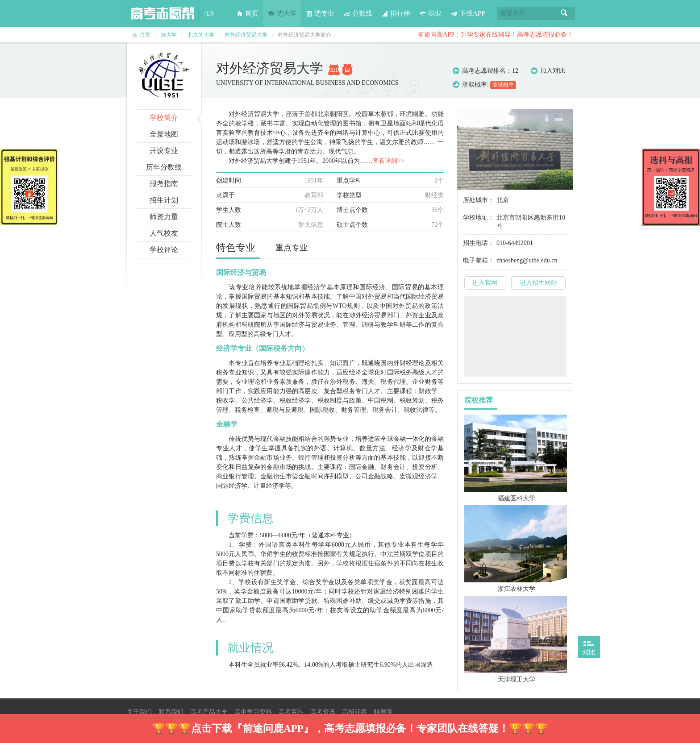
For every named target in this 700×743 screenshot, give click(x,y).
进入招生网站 (538, 283)
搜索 (564, 13)
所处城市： (479, 200)
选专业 (320, 13)
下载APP (468, 13)
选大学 (282, 13)
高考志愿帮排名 (484, 71)
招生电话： (479, 243)
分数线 (358, 13)
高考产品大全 (209, 712)
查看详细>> (388, 161)
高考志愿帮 (162, 13)
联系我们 (171, 712)
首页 (247, 13)
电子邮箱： (479, 260)
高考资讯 (323, 712)
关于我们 (139, 712)
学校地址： (479, 218)
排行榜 (396, 13)
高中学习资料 (253, 712)
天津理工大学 (517, 679)
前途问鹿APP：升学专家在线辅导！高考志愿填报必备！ (496, 35)
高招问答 (354, 712)
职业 (430, 13)
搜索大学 (512, 13)
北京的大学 (201, 35)
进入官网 (485, 283)
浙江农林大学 (517, 589)
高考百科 (291, 712)
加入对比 (548, 71)
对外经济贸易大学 (246, 35)
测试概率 (503, 85)
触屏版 (383, 712)
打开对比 (589, 647)
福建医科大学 (517, 498)
